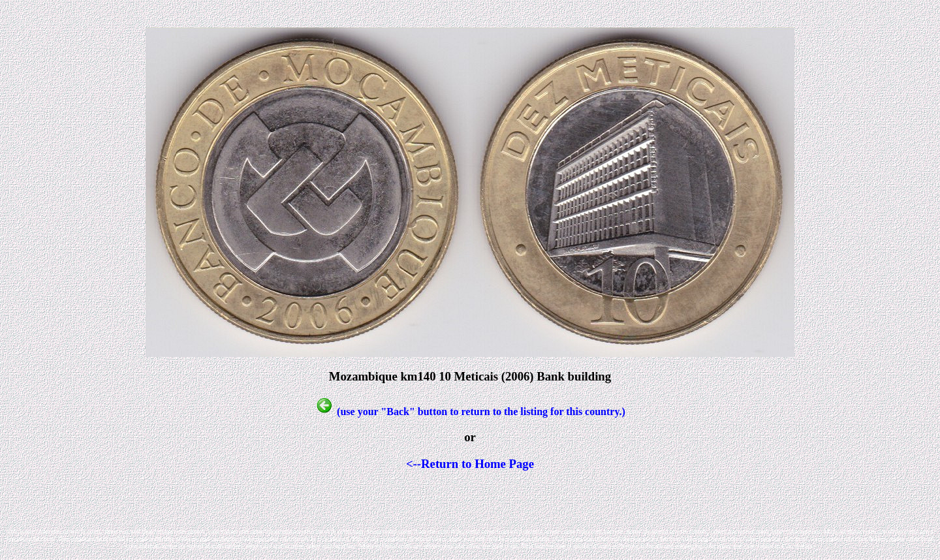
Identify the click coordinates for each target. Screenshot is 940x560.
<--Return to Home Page (470, 464)
